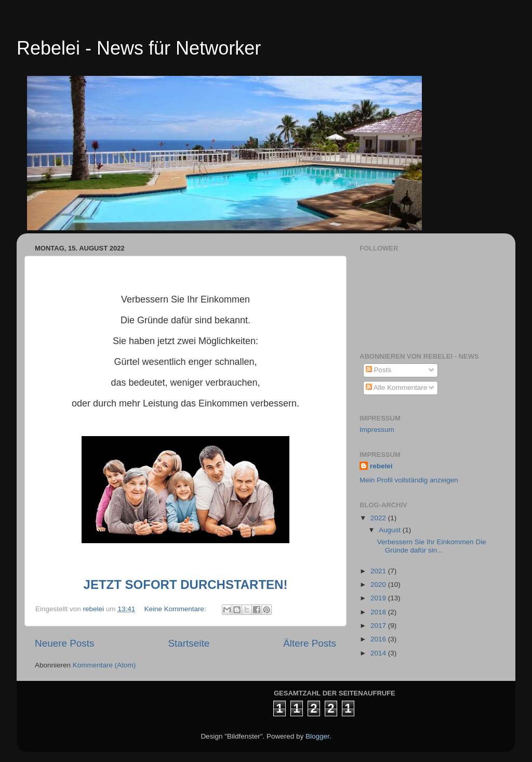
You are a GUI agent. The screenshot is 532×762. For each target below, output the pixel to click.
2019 (379, 598)
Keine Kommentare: (176, 609)
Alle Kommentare (397, 387)
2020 (379, 584)
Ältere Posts (310, 643)
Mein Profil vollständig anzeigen (409, 480)
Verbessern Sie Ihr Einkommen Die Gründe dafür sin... (432, 546)
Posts (379, 370)
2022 (379, 518)
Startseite (189, 643)
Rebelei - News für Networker (139, 48)
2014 (379, 653)
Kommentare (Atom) (104, 665)
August (391, 530)
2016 (379, 639)
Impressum (377, 430)
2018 (379, 612)
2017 (379, 626)
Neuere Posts (64, 643)
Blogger (317, 736)
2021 (379, 571)
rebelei (381, 466)
